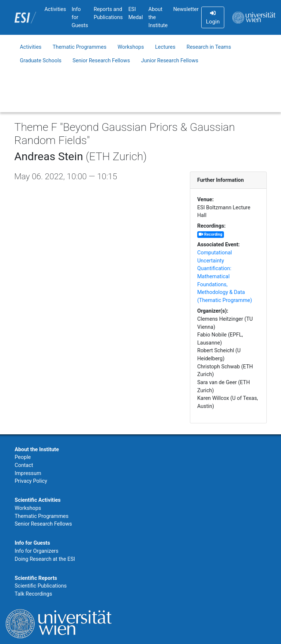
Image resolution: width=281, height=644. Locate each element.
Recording (210, 234)
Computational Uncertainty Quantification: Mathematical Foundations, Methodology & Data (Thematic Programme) (225, 277)
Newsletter (186, 9)
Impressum (28, 473)
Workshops (131, 47)
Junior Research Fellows (170, 61)
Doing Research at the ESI (45, 559)
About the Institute (158, 17)
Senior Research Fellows (101, 61)
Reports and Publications (108, 13)
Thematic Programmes (80, 47)
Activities (55, 9)
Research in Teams (209, 47)
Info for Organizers (37, 551)
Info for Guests (80, 17)
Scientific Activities (38, 500)
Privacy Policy (31, 481)
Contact (24, 465)
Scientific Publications (41, 586)
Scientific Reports (36, 578)
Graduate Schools (41, 61)
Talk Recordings (33, 594)
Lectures (165, 47)
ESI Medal (136, 13)
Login (213, 18)
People (23, 457)
